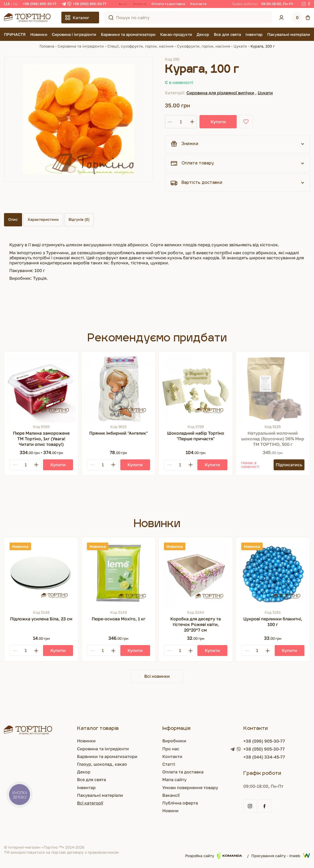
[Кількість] (181, 122)
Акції (123, 4)
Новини (170, 811)
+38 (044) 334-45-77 (264, 757)
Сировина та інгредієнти (81, 46)
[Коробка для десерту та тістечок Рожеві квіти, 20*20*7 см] (196, 574)
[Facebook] (309, 4)
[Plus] (36, 465)
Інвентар (254, 34)
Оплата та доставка (168, 4)
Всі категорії (90, 803)
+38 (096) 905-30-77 (40, 4)
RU (15, 4)
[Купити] (58, 465)
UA (7, 4)
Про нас (171, 749)
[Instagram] (304, 4)
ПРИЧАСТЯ (15, 34)
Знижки (139, 4)
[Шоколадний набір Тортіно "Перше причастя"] (196, 389)
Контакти (198, 4)
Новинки (39, 34)
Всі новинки (157, 676)
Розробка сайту (214, 856)
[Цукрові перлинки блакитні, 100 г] (273, 574)
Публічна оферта (180, 803)
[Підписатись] (289, 465)
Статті (169, 764)
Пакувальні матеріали (289, 34)
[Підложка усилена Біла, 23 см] (41, 574)
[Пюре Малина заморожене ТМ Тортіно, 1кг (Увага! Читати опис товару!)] (41, 389)
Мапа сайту (174, 780)
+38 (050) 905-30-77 (90, 4)
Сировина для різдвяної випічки (220, 93)
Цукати (240, 46)
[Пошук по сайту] (111, 18)
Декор (203, 34)
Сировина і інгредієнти (74, 34)
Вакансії (171, 795)
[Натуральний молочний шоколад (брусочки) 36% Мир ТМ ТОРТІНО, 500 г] (273, 389)
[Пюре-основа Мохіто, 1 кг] (119, 574)
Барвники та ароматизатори (128, 34)
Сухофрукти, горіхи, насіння (203, 46)
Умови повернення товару (190, 787)
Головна (47, 46)
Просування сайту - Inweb (281, 856)
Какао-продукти (176, 34)
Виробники (174, 741)
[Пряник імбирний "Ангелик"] (119, 389)
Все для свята (227, 34)
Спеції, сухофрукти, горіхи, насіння (140, 46)
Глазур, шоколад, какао (102, 764)
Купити (218, 122)
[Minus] (15, 465)
